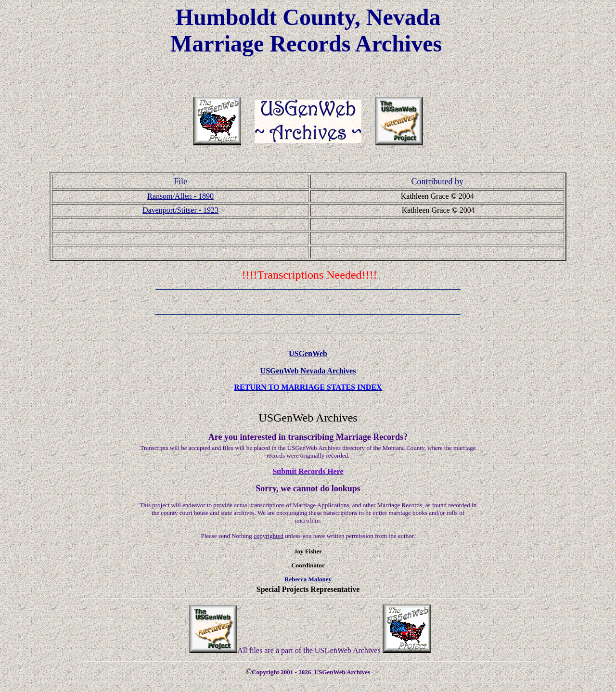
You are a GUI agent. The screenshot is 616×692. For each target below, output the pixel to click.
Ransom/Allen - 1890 (180, 196)
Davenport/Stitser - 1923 (180, 210)
